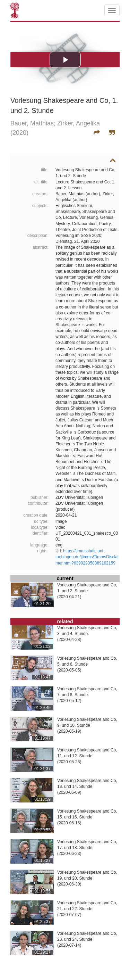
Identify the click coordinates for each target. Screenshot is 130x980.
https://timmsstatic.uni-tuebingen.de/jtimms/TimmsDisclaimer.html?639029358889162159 (87, 557)
